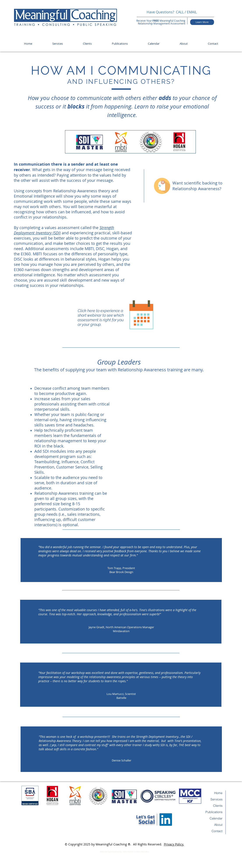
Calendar (216, 818)
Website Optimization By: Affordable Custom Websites (124, 852)
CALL (180, 12)
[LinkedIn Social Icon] (166, 820)
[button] (58, 44)
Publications (214, 812)
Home (218, 793)
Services (217, 799)
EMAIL (192, 12)
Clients (218, 806)
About (218, 825)
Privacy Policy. (174, 844)
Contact (217, 831)
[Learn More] (202, 22)
